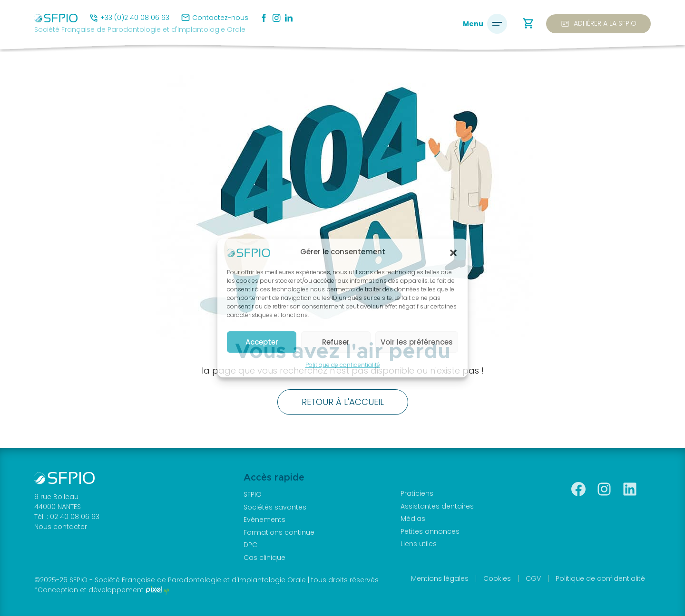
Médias (413, 519)
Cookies (497, 578)
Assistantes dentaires (437, 506)
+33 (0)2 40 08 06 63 (135, 18)
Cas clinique (264, 558)
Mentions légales (440, 578)
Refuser (336, 342)
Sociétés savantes (275, 507)
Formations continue (279, 532)
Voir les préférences (417, 342)
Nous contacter (61, 527)
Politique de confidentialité (343, 365)
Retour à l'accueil (343, 402)
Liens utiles (419, 544)
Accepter (262, 342)
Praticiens (417, 493)
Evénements (264, 520)
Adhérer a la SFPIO (598, 24)
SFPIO (253, 494)
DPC (250, 545)
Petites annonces (430, 531)
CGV (533, 578)
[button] (453, 252)
